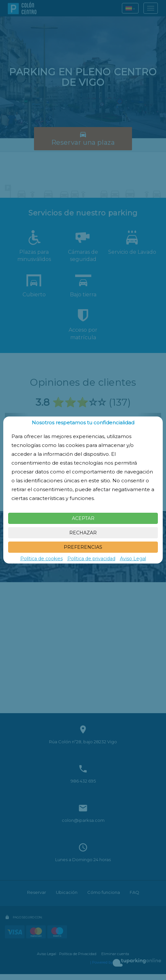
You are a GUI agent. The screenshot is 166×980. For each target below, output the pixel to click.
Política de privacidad (91, 559)
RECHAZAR (83, 533)
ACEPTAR (83, 518)
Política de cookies (41, 559)
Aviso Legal (133, 559)
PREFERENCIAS (83, 547)
